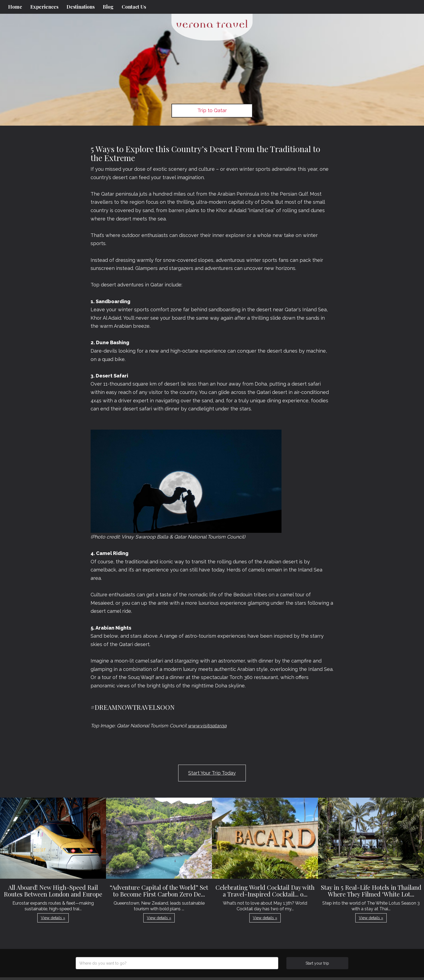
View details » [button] (53, 918)
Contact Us (134, 7)
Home (15, 7)
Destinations (81, 7)
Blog (108, 7)
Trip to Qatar (212, 110)
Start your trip (317, 963)
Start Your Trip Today (212, 773)
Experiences (44, 7)
